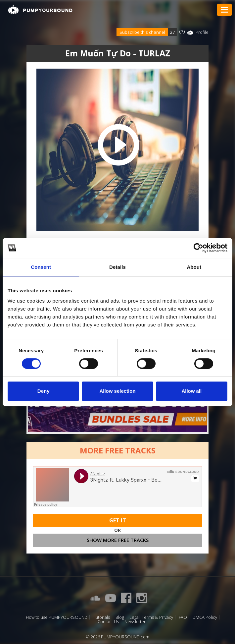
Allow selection (117, 391)
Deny (44, 391)
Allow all (191, 391)
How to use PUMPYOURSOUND (57, 617)
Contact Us (108, 622)
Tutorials (101, 617)
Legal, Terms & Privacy (151, 617)
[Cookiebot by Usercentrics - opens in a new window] (198, 248)
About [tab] (194, 267)
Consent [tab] (41, 267)
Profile (202, 32)
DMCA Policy (205, 617)
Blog (120, 617)
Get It (118, 520)
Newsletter (135, 622)
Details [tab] (117, 267)
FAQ (183, 617)
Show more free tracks (118, 540)
